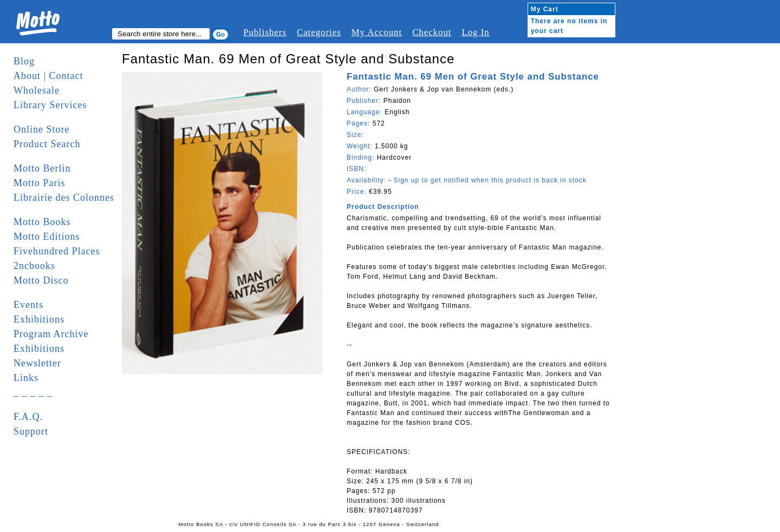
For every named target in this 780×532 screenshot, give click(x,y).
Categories (319, 32)
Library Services (50, 105)
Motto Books (42, 222)
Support (31, 431)
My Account (377, 32)
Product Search (47, 144)
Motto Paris (40, 183)
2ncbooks (34, 266)
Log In (475, 32)
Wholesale (37, 90)
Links (26, 378)
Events (28, 305)
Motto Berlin (42, 168)
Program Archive (51, 334)
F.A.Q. (28, 417)
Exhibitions (39, 319)
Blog (24, 61)
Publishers (265, 32)
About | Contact (48, 76)
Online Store (42, 129)
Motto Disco (41, 280)
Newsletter (37, 363)
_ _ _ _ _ (33, 392)
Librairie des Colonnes (64, 198)
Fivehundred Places (57, 251)
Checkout (432, 32)
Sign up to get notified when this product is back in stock (490, 180)
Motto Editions (47, 237)
